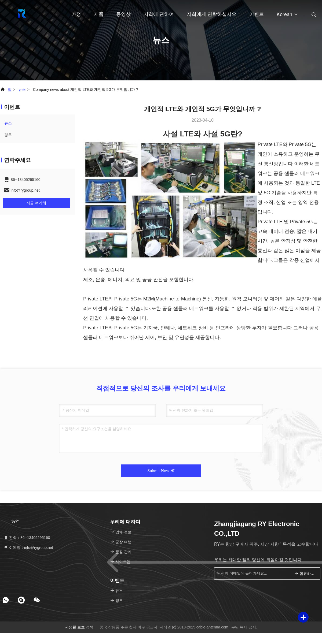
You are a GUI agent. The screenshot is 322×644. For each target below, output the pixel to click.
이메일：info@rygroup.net (28, 548)
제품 (99, 14)
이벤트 (257, 14)
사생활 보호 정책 (79, 627)
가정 (76, 14)
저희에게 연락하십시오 (212, 14)
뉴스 (22, 90)
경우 (8, 135)
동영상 (123, 14)
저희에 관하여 (159, 14)
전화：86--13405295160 (27, 538)
